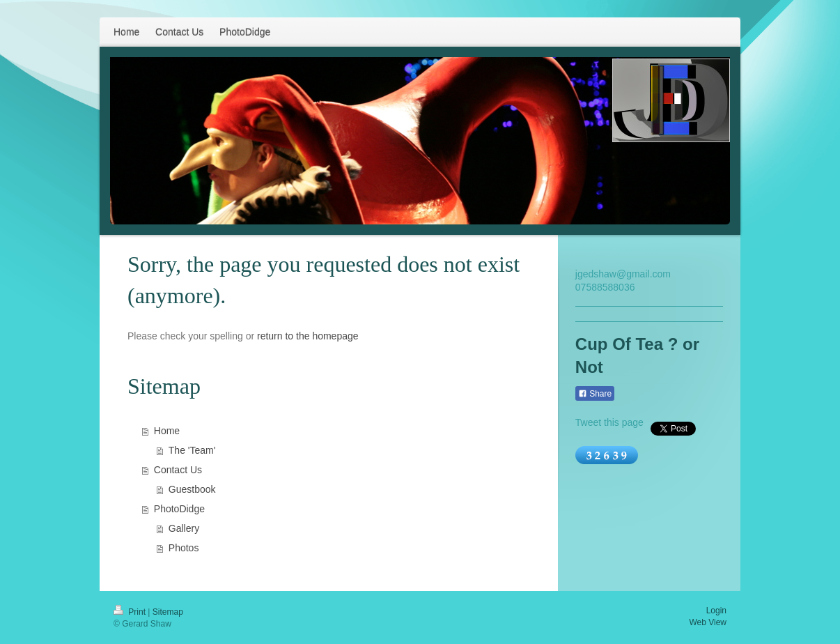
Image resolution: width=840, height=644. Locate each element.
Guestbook (192, 489)
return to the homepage (308, 336)
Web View (708, 622)
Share (595, 394)
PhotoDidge (179, 509)
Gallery (184, 528)
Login (716, 611)
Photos (184, 548)
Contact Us (178, 470)
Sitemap (168, 612)
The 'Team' (192, 450)
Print (131, 612)
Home (167, 431)
